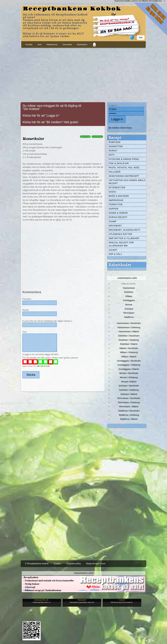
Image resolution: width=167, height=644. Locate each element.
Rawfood (114, 142)
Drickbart (115, 226)
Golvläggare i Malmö (129, 369)
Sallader (115, 172)
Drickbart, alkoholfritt (124, 230)
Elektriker (129, 292)
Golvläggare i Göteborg (129, 365)
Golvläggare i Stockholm (129, 361)
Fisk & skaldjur (119, 163)
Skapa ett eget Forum (96, 564)
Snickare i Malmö (129, 394)
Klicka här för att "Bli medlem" (43, 122)
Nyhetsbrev (82, 45)
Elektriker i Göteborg (129, 340)
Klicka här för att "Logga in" (41, 115)
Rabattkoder (120, 265)
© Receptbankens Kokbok (37, 564)
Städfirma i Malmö (129, 419)
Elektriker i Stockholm (129, 336)
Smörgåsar (116, 200)
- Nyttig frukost (30, 584)
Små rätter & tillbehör (124, 238)
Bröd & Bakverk (119, 196)
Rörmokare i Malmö (129, 407)
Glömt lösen (126, 128)
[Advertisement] (83, 75)
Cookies (57, 564)
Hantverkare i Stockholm (129, 323)
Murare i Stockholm (129, 373)
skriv (40, 45)
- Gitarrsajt (28, 587)
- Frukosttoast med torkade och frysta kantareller (48, 581)
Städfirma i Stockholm (129, 411)
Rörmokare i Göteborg (129, 402)
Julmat (113, 250)
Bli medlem (114, 128)
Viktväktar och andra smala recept (127, 182)
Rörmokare (129, 313)
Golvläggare (129, 300)
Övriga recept (118, 217)
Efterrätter (117, 188)
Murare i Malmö (129, 382)
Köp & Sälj (115, 254)
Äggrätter (116, 146)
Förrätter (116, 205)
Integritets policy (73, 564)
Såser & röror (118, 213)
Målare (129, 296)
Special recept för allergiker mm (121, 244)
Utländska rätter (120, 234)
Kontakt (29, 45)
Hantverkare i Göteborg (129, 327)
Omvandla (67, 45)
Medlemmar (52, 45)
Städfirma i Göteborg (129, 415)
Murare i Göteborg (129, 377)
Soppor (113, 209)
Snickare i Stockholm (129, 386)
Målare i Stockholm (129, 348)
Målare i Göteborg (129, 352)
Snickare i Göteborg (129, 390)
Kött (112, 155)
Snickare (129, 309)
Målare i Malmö (129, 357)
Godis (112, 192)
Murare (129, 305)
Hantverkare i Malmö (129, 331)
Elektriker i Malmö (129, 344)
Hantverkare (129, 288)
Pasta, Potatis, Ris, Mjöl (124, 168)
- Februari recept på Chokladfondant (41, 590)
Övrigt (113, 151)
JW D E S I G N (43, 366)
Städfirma (129, 317)
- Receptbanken (30, 577)
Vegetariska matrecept (124, 176)
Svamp (113, 221)
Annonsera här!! (84, 573)
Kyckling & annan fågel (124, 159)
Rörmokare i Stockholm (129, 398)
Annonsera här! (127, 278)
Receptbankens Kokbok (72, 9)
